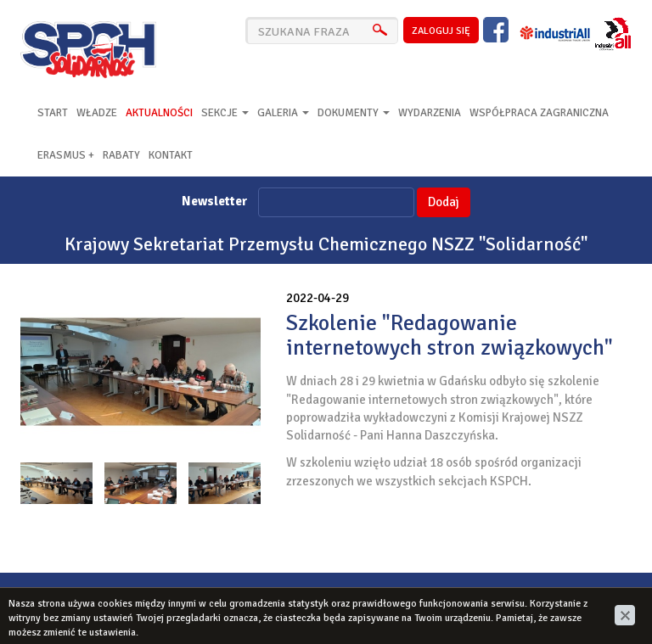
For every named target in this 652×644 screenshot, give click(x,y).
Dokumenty (354, 113)
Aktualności (159, 113)
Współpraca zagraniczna (539, 113)
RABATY (121, 155)
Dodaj (444, 202)
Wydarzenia (430, 113)
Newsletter (214, 201)
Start (53, 113)
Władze (97, 113)
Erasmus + (66, 155)
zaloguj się (441, 31)
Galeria (283, 113)
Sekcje (225, 113)
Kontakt (171, 155)
